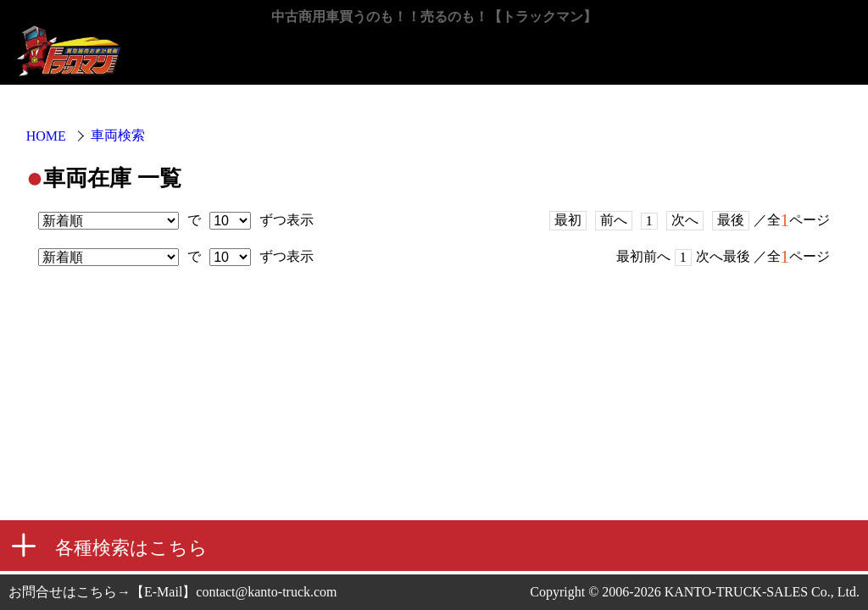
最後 (731, 220)
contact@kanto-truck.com (266, 592)
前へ (614, 220)
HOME (46, 136)
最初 (568, 220)
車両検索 (118, 135)
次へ (685, 220)
